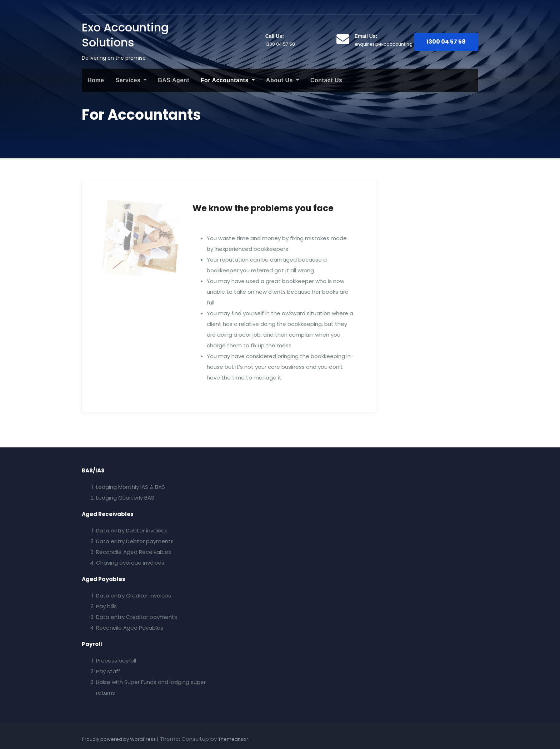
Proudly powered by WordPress (119, 739)
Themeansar (233, 739)
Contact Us (326, 80)
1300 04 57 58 (446, 42)
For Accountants (228, 80)
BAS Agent (173, 80)
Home (96, 80)
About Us (282, 80)
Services (131, 80)
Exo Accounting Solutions (125, 35)
